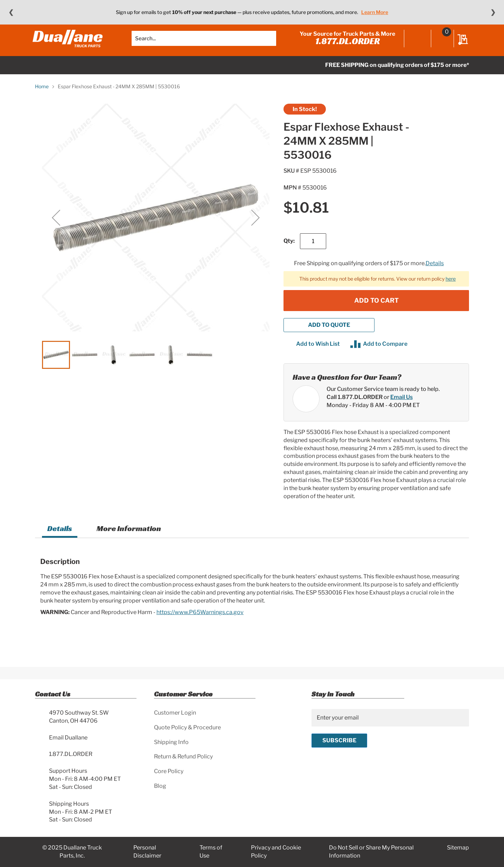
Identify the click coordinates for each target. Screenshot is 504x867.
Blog (160, 786)
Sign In (415, 44)
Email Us (401, 407)
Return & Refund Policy (183, 757)
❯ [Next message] (493, 12)
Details (435, 274)
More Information (129, 539)
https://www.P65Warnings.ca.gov (200, 622)
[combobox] (204, 44)
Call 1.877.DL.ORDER (355, 407)
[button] (56, 228)
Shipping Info (171, 742)
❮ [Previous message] (11, 12)
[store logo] (70, 44)
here (451, 289)
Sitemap (458, 848)
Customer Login (175, 713)
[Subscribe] (339, 741)
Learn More (375, 12)
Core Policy (169, 772)
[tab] (60, 540)
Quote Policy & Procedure (187, 727)
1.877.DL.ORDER (345, 46)
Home (42, 97)
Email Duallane (68, 738)
